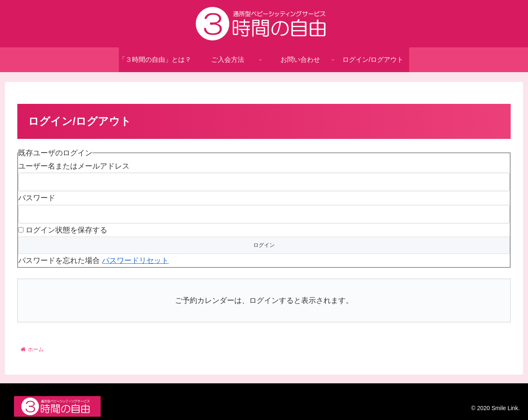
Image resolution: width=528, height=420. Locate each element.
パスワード (37, 198)
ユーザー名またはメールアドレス (74, 166)
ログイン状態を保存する (66, 230)
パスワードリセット (135, 260)
